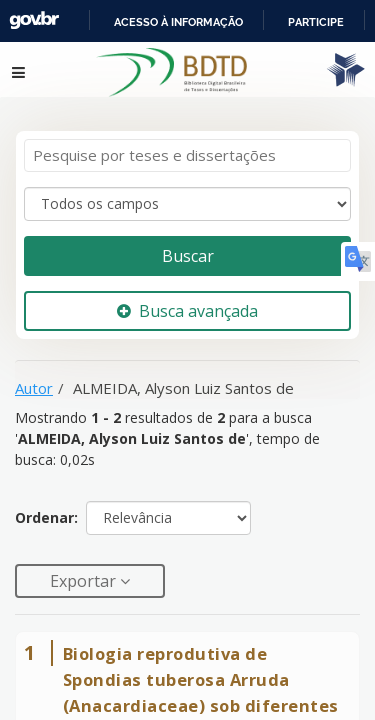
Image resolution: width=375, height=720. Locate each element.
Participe (316, 22)
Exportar (85, 581)
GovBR (34, 20)
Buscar (188, 256)
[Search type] (187, 204)
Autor (34, 388)
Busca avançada (187, 311)
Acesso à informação (178, 22)
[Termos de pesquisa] (187, 155)
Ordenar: (46, 517)
